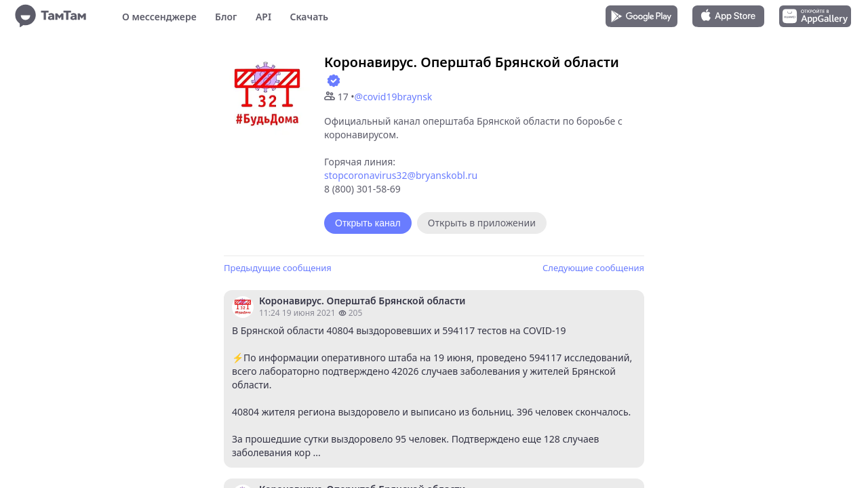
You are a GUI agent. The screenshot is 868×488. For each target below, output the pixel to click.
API (263, 17)
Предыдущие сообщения (278, 268)
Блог (226, 17)
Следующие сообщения (593, 268)
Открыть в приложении (482, 223)
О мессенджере (159, 17)
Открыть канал (368, 223)
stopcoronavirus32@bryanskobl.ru (401, 175)
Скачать (309, 17)
